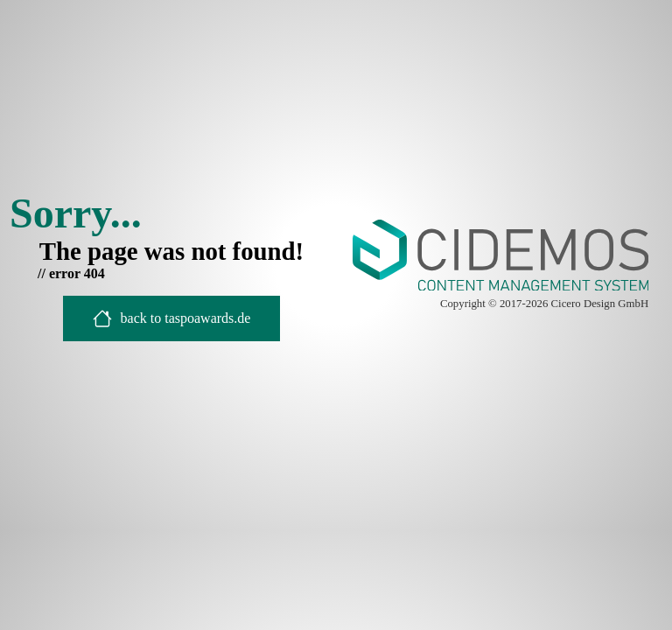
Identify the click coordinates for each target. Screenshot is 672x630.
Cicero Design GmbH (600, 304)
